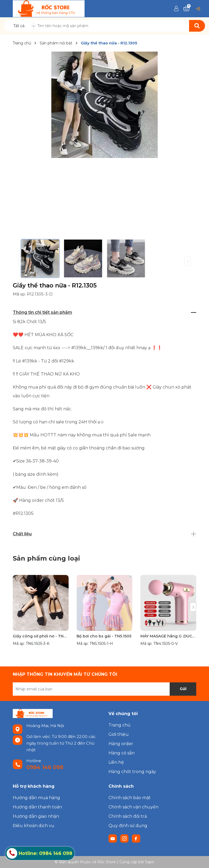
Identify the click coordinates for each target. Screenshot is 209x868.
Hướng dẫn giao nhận (36, 816)
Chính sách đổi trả (128, 816)
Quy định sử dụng (128, 826)
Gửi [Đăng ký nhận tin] (183, 689)
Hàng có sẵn (122, 753)
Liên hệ (116, 762)
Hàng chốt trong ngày (132, 772)
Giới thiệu (119, 734)
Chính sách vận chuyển (133, 807)
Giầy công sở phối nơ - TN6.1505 (41, 636)
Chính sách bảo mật (130, 798)
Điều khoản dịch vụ (34, 826)
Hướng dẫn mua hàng (36, 798)
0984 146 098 (45, 767)
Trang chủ (120, 725)
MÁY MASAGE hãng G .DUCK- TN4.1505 (168, 636)
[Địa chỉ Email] (104, 689)
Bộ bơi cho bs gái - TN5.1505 (104, 636)
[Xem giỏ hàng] (186, 9)
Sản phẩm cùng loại (46, 558)
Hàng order (121, 744)
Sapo (150, 862)
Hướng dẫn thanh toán (37, 807)
